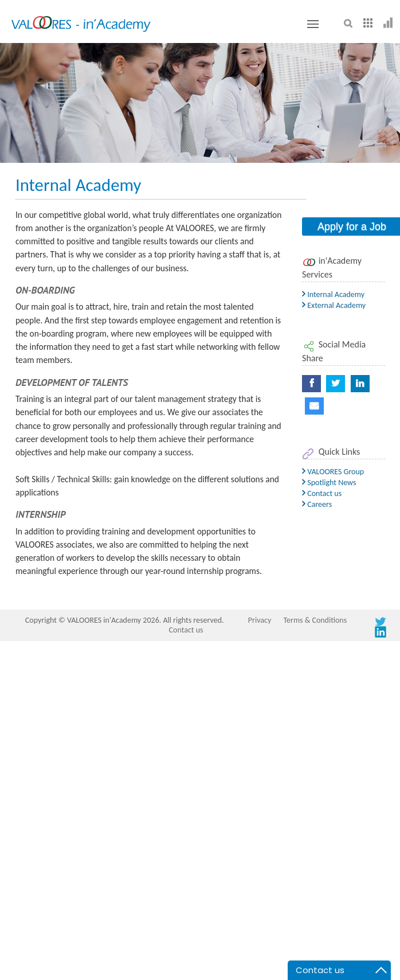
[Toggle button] (313, 24)
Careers (317, 504)
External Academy (334, 305)
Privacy (260, 620)
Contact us (322, 493)
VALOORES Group (333, 472)
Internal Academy (333, 294)
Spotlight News (329, 483)
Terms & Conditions (315, 620)
